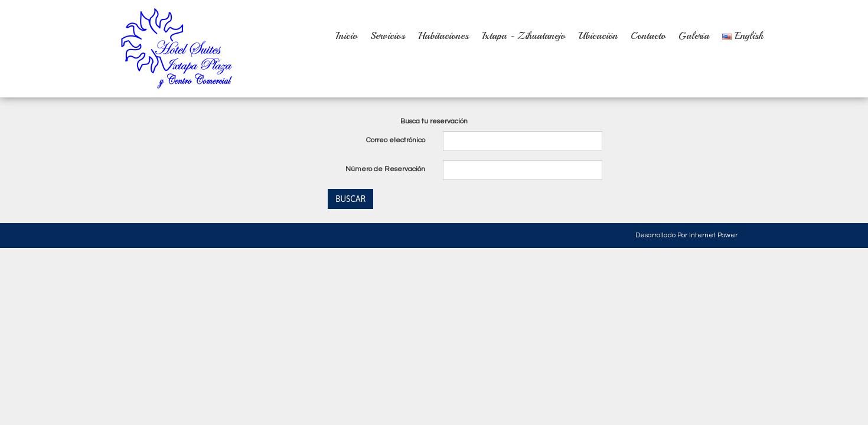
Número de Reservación (385, 169)
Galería (694, 36)
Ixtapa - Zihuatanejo (523, 36)
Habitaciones (443, 36)
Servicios (388, 36)
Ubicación (598, 36)
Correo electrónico (396, 140)
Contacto (648, 36)
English (743, 36)
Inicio (346, 36)
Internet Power (713, 235)
